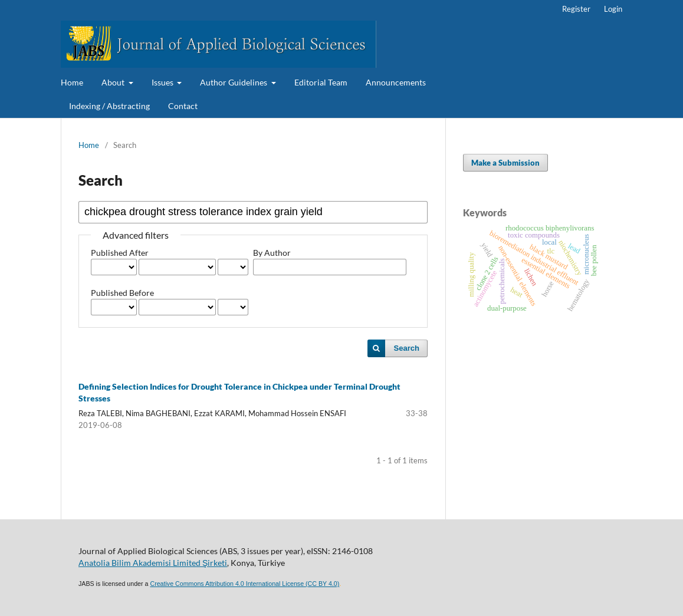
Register (576, 9)
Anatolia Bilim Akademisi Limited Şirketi (153, 563)
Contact (183, 106)
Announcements (396, 82)
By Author (272, 253)
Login (613, 9)
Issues (163, 82)
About (114, 82)
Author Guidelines (234, 82)
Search (407, 348)
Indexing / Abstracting (109, 106)
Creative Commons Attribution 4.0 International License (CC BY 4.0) (244, 584)
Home (72, 82)
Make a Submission (505, 163)
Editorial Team (321, 82)
